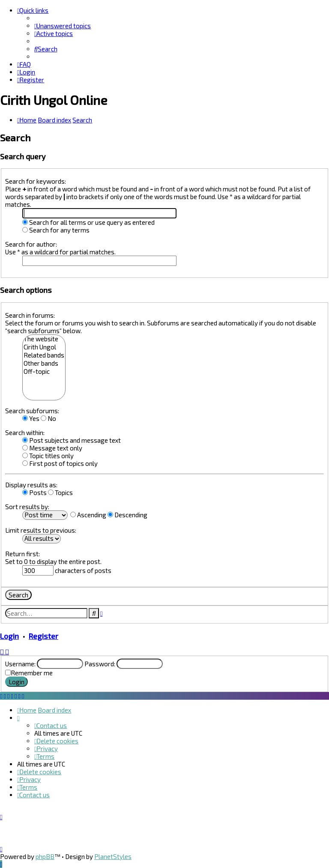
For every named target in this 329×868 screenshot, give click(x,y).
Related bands (44, 355)
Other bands (44, 363)
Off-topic (44, 371)
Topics (60, 492)
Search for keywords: (36, 181)
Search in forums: (30, 315)
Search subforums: (32, 411)
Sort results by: (27, 507)
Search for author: (31, 244)
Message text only (52, 448)
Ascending (88, 515)
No (48, 418)
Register (43, 636)
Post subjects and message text (72, 440)
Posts (34, 492)
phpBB (45, 856)
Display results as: (31, 485)
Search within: (25, 433)
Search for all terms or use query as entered (88, 222)
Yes (31, 418)
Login (9, 636)
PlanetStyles (113, 856)
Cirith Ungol (44, 347)
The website (44, 339)
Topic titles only (48, 456)
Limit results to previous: (41, 530)
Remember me (32, 673)
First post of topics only (60, 463)
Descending (127, 515)
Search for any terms (56, 230)
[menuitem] (63, 26)
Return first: (22, 554)
